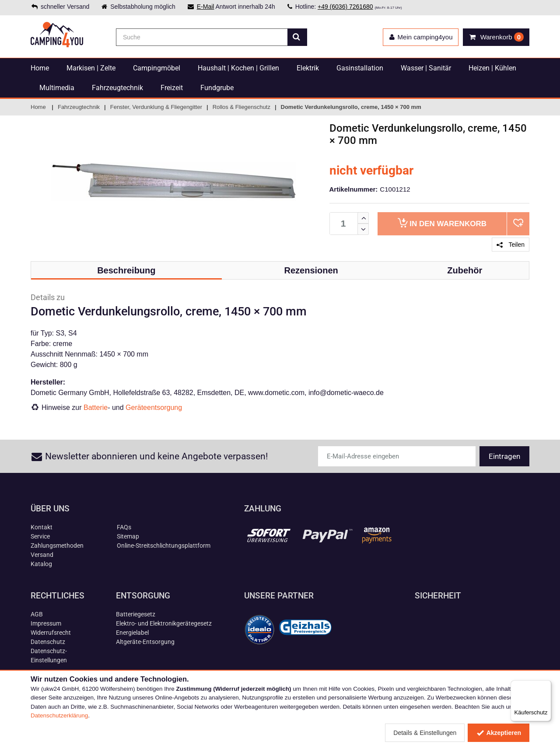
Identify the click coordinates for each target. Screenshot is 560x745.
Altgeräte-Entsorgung (145, 642)
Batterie (96, 407)
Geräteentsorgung (154, 407)
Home (40, 68)
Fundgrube (217, 88)
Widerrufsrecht (51, 633)
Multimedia (57, 88)
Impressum (46, 623)
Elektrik (308, 68)
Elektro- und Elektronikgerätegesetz (164, 623)
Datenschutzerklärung (59, 715)
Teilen (511, 245)
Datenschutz (48, 642)
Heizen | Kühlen (492, 68)
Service (40, 536)
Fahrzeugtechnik (117, 88)
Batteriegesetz (136, 614)
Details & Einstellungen (425, 733)
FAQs (124, 527)
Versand (42, 555)
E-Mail (206, 7)
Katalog (41, 564)
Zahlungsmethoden (57, 546)
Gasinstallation (360, 68)
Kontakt (42, 527)
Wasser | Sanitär (426, 68)
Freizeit (172, 88)
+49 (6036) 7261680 (345, 7)
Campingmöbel (157, 68)
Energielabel (132, 633)
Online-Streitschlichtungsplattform (164, 546)
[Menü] (546, 686)
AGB (37, 614)
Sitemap (128, 536)
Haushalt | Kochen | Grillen (238, 68)
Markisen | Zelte (91, 68)
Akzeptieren (499, 733)
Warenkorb (442, 223)
